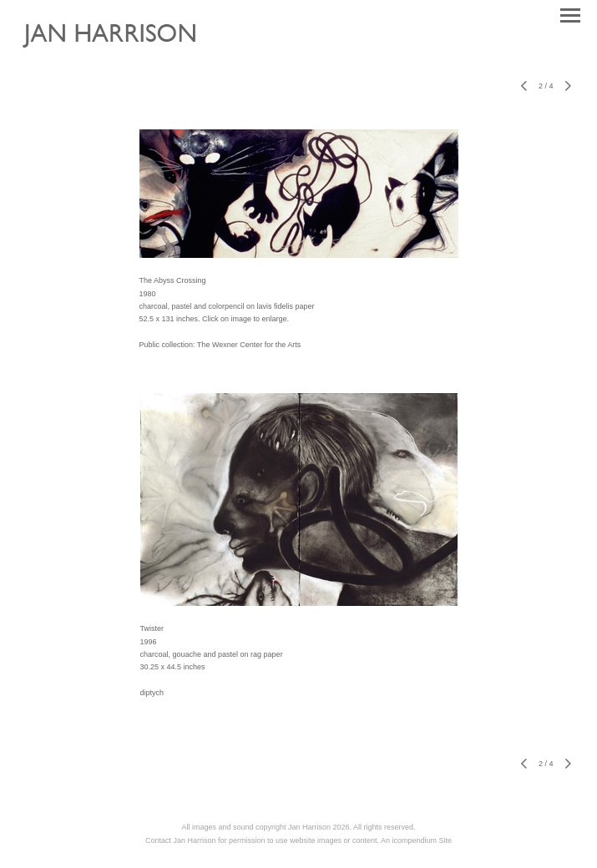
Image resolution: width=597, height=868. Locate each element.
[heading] (121, 55)
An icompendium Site (416, 840)
